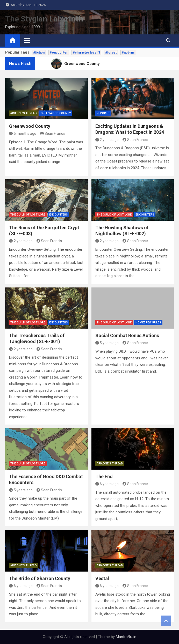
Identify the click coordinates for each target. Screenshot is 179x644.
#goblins (128, 53)
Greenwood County (56, 113)
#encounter (59, 53)
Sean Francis (53, 134)
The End (104, 476)
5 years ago (107, 343)
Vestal (102, 578)
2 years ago (107, 140)
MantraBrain (126, 637)
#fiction (39, 53)
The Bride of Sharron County (40, 578)
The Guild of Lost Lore (28, 215)
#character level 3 (86, 53)
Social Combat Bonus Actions (127, 335)
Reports (103, 113)
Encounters (59, 215)
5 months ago (23, 134)
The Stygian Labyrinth (44, 19)
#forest (111, 53)
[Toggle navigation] (27, 40)
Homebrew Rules (148, 323)
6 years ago (107, 484)
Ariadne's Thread (24, 113)
